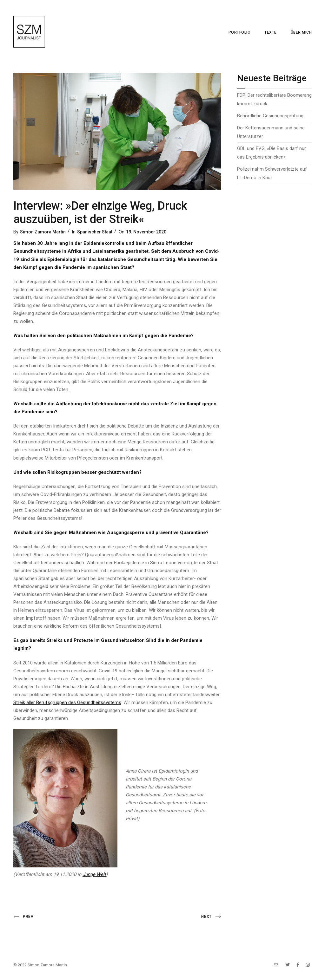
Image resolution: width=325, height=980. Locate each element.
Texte (271, 32)
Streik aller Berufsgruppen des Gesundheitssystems (67, 702)
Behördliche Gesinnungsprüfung (270, 116)
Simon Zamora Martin (43, 232)
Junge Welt (94, 874)
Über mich (301, 32)
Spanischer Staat (95, 232)
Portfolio (240, 32)
